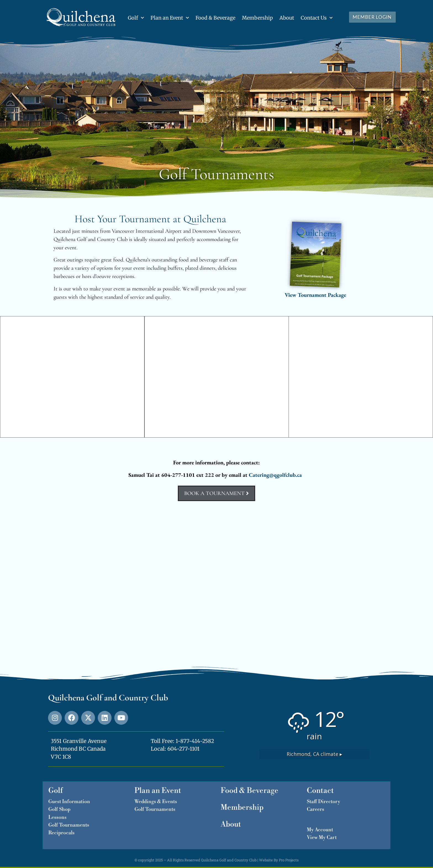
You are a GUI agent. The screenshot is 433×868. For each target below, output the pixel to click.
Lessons (57, 817)
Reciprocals (61, 833)
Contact (320, 791)
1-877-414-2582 (195, 741)
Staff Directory (324, 802)
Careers (315, 809)
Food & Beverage (215, 18)
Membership (257, 18)
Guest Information (69, 802)
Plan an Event (170, 18)
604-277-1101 (184, 749)
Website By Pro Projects (279, 860)
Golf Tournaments (69, 825)
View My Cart (322, 837)
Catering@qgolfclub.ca (275, 475)
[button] (7, 377)
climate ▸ (314, 754)
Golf (136, 18)
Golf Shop (59, 809)
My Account (320, 830)
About (287, 18)
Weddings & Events (156, 802)
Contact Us (317, 18)
